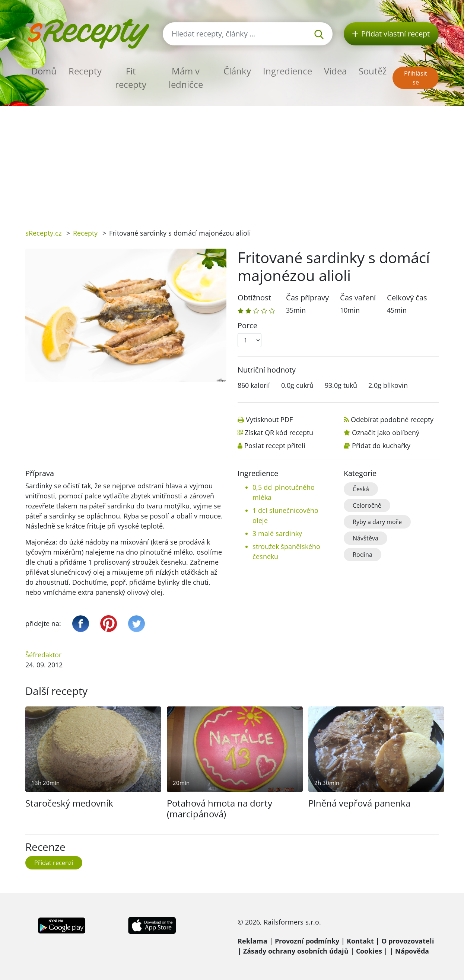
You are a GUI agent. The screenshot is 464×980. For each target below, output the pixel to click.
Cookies (369, 951)
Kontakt (360, 941)
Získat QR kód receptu (279, 432)
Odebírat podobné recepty (392, 419)
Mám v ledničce (186, 78)
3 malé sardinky (277, 533)
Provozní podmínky (307, 941)
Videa (335, 71)
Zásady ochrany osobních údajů (296, 951)
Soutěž (373, 71)
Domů (44, 71)
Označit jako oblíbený (386, 432)
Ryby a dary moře (377, 522)
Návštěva (366, 538)
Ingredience (287, 71)
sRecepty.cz (43, 233)
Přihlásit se (416, 78)
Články (237, 71)
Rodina (363, 555)
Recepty (85, 71)
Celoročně (367, 505)
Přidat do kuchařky (381, 446)
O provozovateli (408, 941)
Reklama (252, 941)
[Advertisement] (232, 162)
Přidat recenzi (54, 863)
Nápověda (412, 951)
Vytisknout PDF (269, 419)
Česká (361, 489)
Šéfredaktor (43, 655)
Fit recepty (131, 78)
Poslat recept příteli (275, 446)
